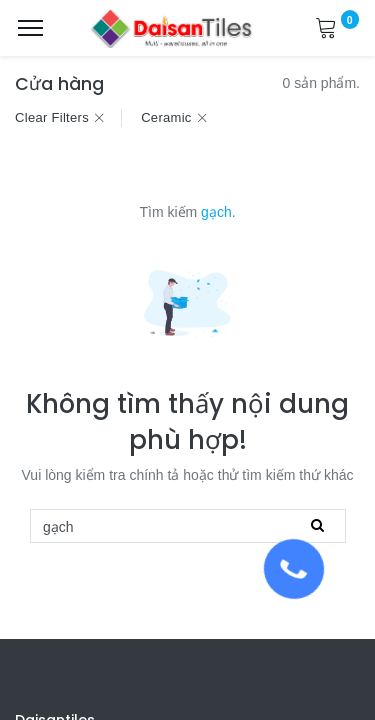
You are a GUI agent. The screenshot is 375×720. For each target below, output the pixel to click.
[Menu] (30, 28)
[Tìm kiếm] (317, 526)
